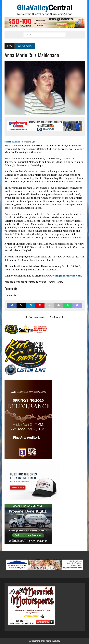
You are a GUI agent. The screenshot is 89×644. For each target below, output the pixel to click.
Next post (57, 317)
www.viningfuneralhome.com (64, 276)
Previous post (35, 317)
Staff (18, 142)
